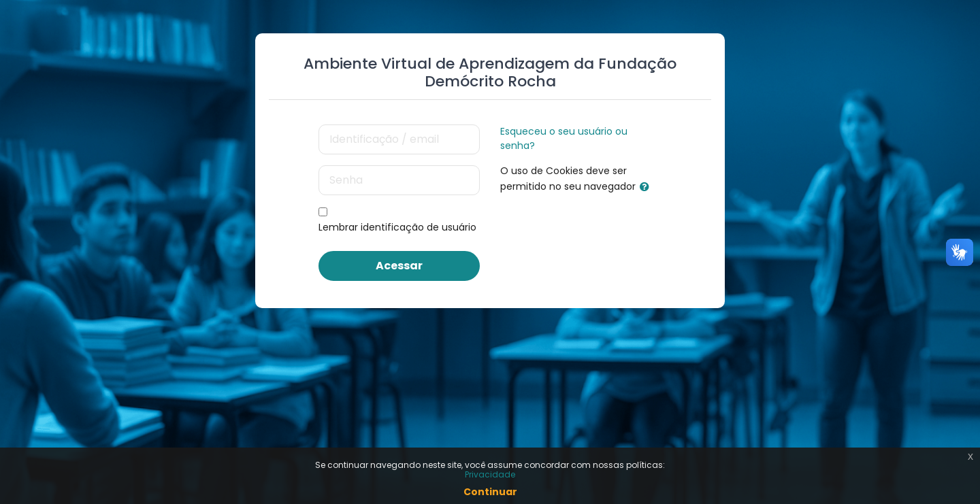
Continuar (490, 492)
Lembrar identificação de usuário (397, 227)
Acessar (399, 266)
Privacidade (490, 474)
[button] (647, 187)
